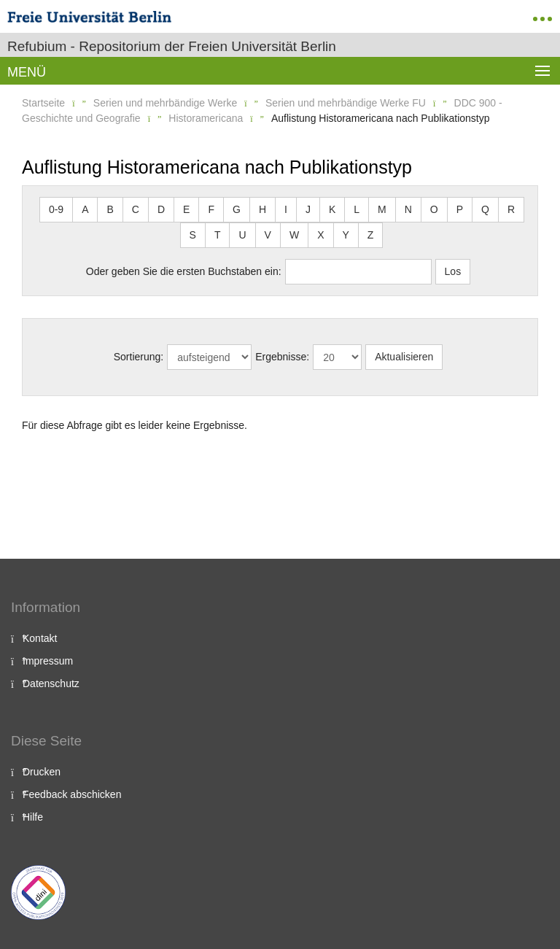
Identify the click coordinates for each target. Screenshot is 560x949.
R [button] (511, 209)
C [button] (136, 209)
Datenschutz (51, 683)
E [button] (186, 209)
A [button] (85, 209)
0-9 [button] (56, 209)
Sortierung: (139, 357)
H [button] (262, 209)
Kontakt (40, 638)
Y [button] (346, 235)
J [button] (308, 209)
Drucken (42, 772)
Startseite (43, 103)
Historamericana (206, 118)
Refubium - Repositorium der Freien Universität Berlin (172, 46)
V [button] (268, 235)
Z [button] (371, 235)
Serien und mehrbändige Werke (165, 103)
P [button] (460, 209)
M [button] (382, 209)
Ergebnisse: (282, 357)
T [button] (218, 235)
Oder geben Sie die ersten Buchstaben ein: (184, 271)
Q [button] (485, 209)
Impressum (48, 661)
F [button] (211, 209)
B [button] (110, 209)
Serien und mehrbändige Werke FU (346, 103)
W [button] (294, 235)
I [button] (286, 209)
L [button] (357, 209)
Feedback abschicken (72, 794)
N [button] (408, 209)
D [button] (161, 209)
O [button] (434, 209)
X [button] (320, 235)
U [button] (242, 235)
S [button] (193, 235)
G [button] (237, 209)
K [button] (332, 209)
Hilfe (33, 817)
